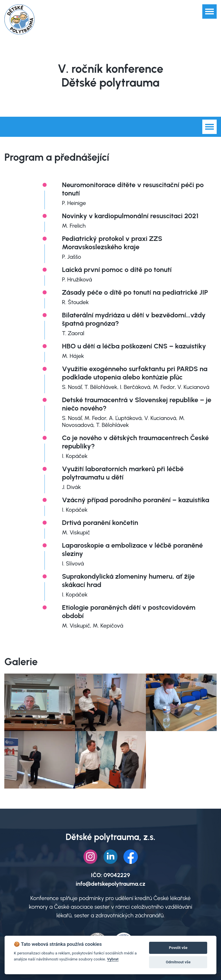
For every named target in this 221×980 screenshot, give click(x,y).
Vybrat (113, 959)
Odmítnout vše (178, 962)
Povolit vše (178, 948)
